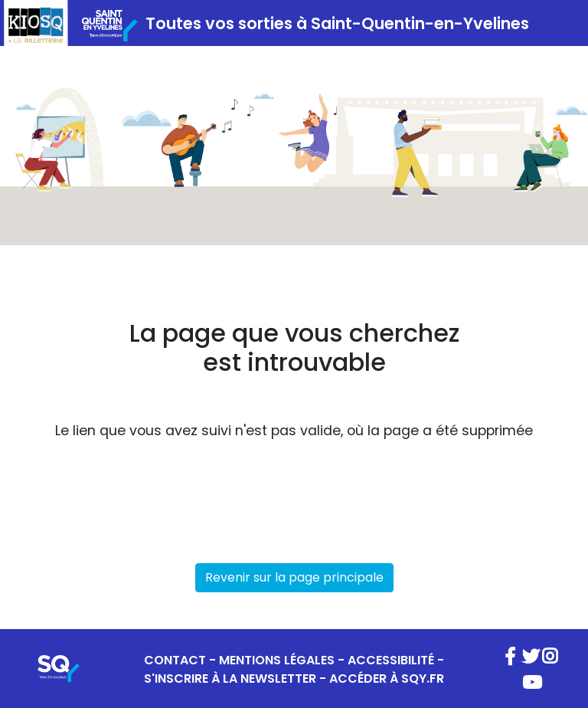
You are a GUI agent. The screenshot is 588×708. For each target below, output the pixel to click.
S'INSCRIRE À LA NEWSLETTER (230, 678)
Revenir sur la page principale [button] (294, 577)
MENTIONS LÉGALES (277, 660)
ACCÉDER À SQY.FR (387, 678)
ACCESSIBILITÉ (391, 660)
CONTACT (175, 660)
